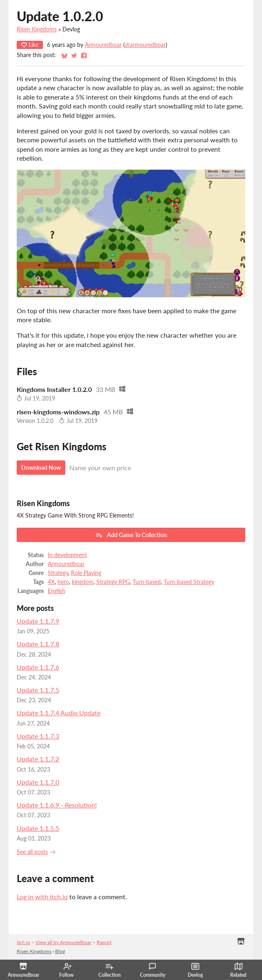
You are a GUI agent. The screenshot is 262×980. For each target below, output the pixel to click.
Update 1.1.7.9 (38, 621)
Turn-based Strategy (189, 582)
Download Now (41, 468)
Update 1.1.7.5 (38, 690)
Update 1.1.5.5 (38, 828)
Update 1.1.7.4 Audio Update (59, 713)
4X (51, 582)
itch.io (23, 942)
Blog (60, 951)
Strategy (58, 573)
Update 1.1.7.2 (38, 759)
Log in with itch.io (42, 897)
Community (153, 970)
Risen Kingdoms (37, 29)
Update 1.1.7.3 (38, 736)
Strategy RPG (113, 582)
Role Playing (86, 573)
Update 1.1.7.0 (38, 782)
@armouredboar (145, 45)
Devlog (195, 970)
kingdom (83, 582)
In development (67, 555)
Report (104, 942)
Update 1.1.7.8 (38, 644)
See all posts (32, 852)
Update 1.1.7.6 (38, 667)
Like (30, 45)
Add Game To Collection (131, 535)
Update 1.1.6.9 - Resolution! (57, 805)
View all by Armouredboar (63, 942)
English (57, 591)
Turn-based (147, 582)
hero (63, 582)
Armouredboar (103, 45)
